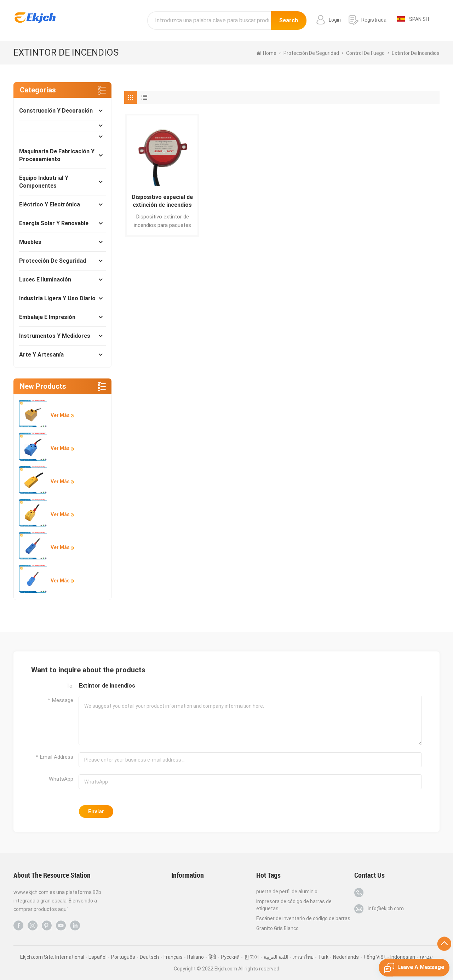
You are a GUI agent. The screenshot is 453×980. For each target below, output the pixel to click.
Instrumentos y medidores (55, 336)
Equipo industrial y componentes (44, 182)
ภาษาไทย (303, 957)
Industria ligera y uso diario (57, 298)
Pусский (230, 957)
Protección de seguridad (53, 261)
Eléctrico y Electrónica (50, 204)
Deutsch (149, 957)
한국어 (252, 957)
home (266, 53)
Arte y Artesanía (41, 355)
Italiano (196, 957)
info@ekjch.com (386, 908)
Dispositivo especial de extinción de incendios (162, 201)
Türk (323, 957)
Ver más (62, 415)
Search (289, 20)
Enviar (96, 811)
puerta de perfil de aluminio (287, 891)
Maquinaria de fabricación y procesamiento (57, 155)
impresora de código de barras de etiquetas (294, 905)
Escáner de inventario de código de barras (303, 918)
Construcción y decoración (56, 111)
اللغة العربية (276, 957)
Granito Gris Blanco (277, 928)
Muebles (30, 242)
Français (173, 957)
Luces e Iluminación (45, 280)
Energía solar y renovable (54, 223)
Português (123, 957)
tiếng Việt (375, 957)
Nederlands (346, 957)
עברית (426, 957)
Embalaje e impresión (47, 317)
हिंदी (212, 957)
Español (98, 957)
